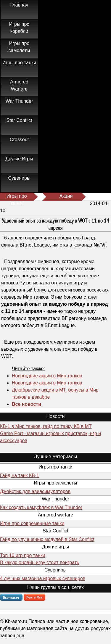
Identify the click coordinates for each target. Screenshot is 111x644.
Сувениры (19, 178)
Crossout (19, 140)
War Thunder (19, 101)
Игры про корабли (19, 28)
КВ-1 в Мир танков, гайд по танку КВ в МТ (46, 426)
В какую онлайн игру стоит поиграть (40, 562)
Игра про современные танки (32, 523)
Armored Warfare (19, 85)
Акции (66, 196)
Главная (19, 5)
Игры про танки (19, 63)
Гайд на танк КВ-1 (20, 475)
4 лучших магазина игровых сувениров (43, 578)
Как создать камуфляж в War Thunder (41, 507)
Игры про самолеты (19, 47)
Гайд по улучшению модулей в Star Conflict (47, 539)
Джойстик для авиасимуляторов (35, 491)
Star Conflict (19, 120)
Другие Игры (19, 159)
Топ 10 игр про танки (23, 555)
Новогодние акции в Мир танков (47, 376)
